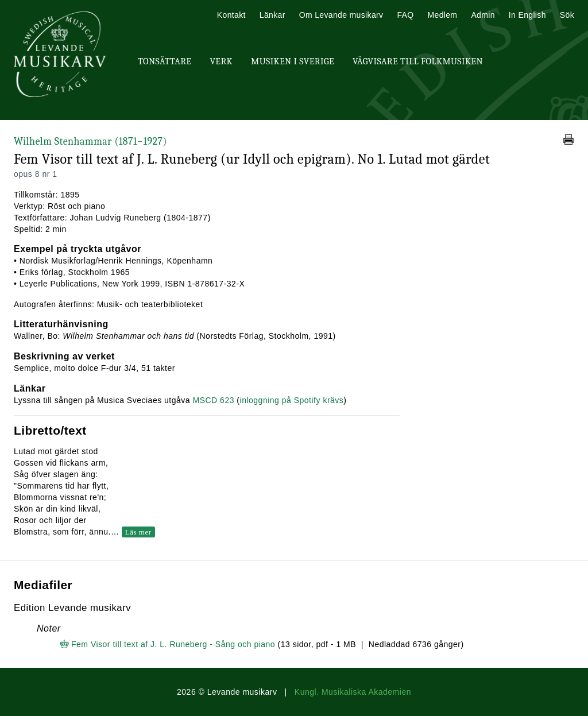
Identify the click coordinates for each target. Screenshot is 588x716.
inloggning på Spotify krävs (292, 400)
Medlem (442, 15)
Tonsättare (165, 61)
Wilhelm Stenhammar (90, 142)
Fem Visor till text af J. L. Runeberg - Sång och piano (173, 644)
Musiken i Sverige (293, 61)
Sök (567, 15)
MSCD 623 (213, 400)
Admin (483, 15)
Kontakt (231, 15)
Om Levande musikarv (341, 15)
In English (527, 15)
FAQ (405, 15)
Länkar (272, 15)
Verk (221, 61)
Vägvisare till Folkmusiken (418, 61)
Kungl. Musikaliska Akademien (353, 692)
